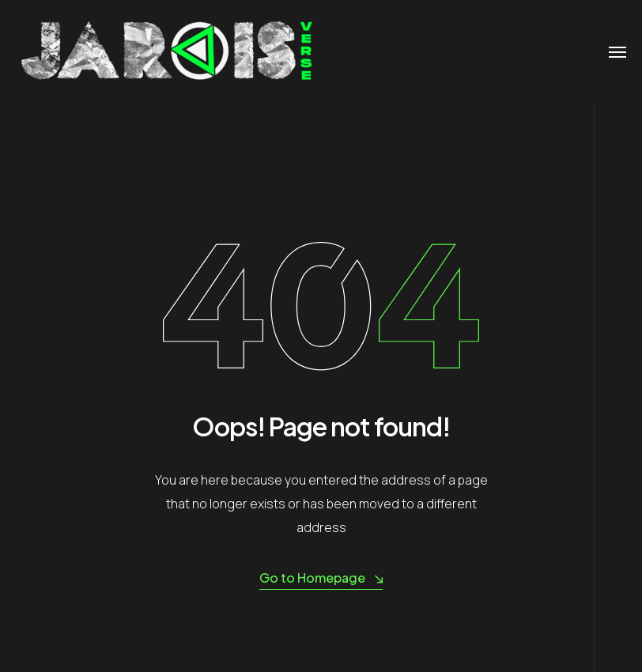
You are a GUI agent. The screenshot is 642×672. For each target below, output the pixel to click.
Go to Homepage (321, 578)
